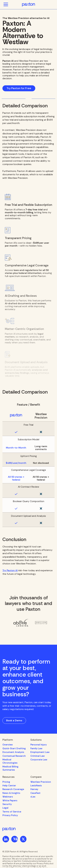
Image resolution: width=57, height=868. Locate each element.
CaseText (35, 793)
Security (7, 804)
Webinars (8, 797)
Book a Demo (14, 720)
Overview (8, 745)
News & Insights (11, 793)
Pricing (6, 782)
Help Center (9, 786)
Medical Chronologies (10, 761)
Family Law (36, 748)
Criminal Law (38, 756)
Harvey (34, 789)
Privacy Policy (10, 815)
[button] (6, 5)
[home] (29, 5)
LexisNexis (36, 786)
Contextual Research (14, 756)
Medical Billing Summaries (10, 768)
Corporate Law (39, 760)
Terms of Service (12, 812)
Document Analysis (13, 752)
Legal (5, 808)
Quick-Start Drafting (14, 748)
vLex (33, 797)
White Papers (10, 801)
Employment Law (40, 752)
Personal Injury (39, 745)
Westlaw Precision (41, 782)
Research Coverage (13, 789)
